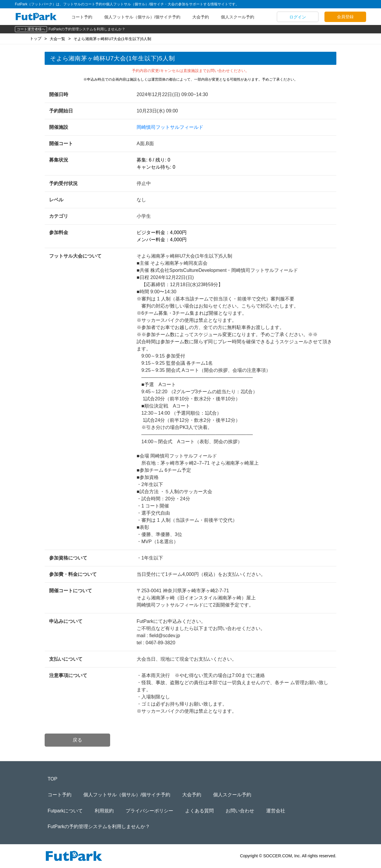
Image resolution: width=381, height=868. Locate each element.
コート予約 (82, 17)
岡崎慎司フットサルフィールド (170, 127)
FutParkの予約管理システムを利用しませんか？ (87, 29)
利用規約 (104, 811)
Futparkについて (65, 811)
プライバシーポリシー (149, 811)
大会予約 (201, 17)
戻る (77, 740)
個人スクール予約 (238, 17)
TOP (53, 779)
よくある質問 (199, 811)
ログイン (298, 17)
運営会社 (276, 811)
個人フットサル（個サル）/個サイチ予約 (142, 17)
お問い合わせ (240, 811)
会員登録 (345, 17)
